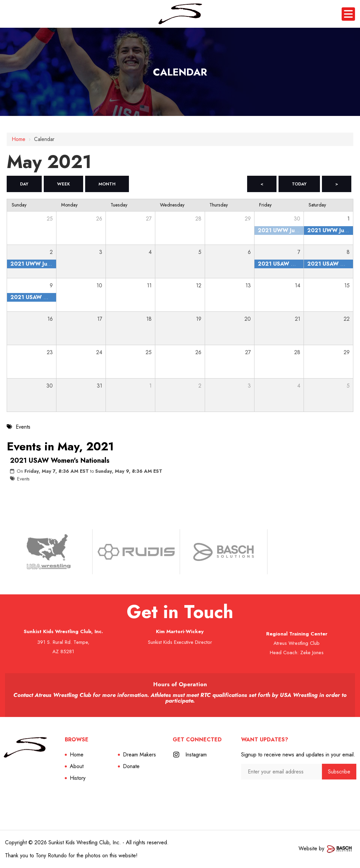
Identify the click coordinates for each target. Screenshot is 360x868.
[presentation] (277, 792)
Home (19, 139)
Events (23, 479)
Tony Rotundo (51, 855)
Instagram (196, 755)
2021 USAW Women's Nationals (60, 461)
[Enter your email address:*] (281, 772)
